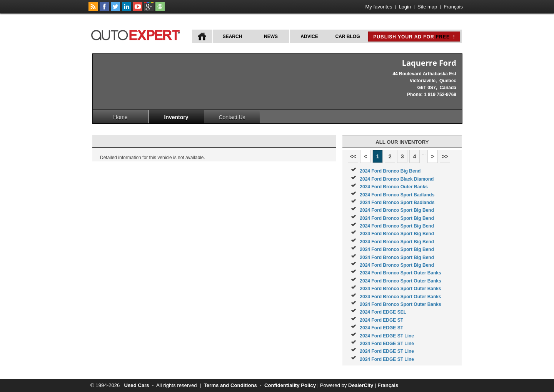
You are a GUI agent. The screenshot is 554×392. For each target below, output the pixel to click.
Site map (427, 7)
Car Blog (348, 37)
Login (405, 7)
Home (120, 117)
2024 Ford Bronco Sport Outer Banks (400, 273)
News (271, 37)
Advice (309, 37)
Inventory (176, 117)
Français (453, 7)
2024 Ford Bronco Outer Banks (394, 187)
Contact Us (232, 117)
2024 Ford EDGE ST (381, 320)
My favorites (379, 7)
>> (445, 156)
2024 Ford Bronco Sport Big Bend (397, 210)
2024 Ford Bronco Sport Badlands (397, 195)
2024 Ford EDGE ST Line (387, 336)
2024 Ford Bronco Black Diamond (397, 179)
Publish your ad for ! (414, 37)
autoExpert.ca (137, 34)
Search (233, 37)
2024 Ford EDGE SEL (383, 312)
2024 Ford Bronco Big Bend (390, 171)
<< (353, 156)
